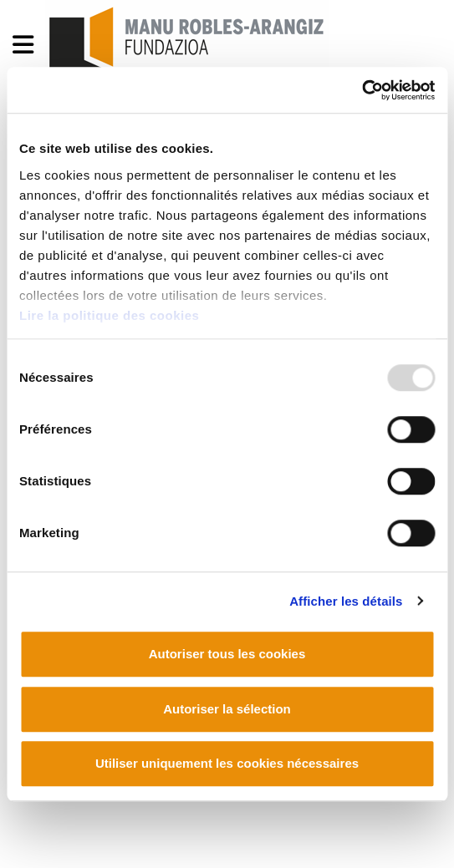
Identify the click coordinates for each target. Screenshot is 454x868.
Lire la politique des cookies (109, 315)
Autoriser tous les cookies (227, 654)
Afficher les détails (346, 601)
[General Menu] (28, 48)
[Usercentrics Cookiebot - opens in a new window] (362, 90)
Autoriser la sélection (227, 709)
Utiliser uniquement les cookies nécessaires (227, 763)
